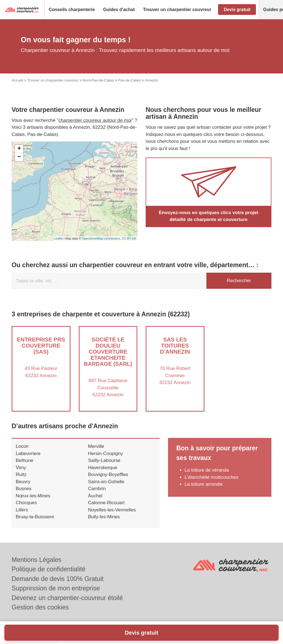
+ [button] (19, 149)
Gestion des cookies (40, 607)
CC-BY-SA (129, 238)
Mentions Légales (36, 560)
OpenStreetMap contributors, (102, 238)
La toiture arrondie (204, 484)
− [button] (19, 157)
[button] (72, 10)
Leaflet (58, 238)
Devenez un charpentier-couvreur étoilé (67, 598)
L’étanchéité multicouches (212, 477)
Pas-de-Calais (130, 80)
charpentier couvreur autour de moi (95, 120)
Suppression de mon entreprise (56, 588)
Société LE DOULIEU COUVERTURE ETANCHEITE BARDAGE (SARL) (108, 352)
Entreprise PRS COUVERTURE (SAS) (41, 346)
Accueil (17, 80)
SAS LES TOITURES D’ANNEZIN (175, 346)
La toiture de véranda (207, 470)
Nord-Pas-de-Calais (98, 80)
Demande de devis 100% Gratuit (57, 579)
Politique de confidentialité (49, 569)
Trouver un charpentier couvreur (53, 80)
